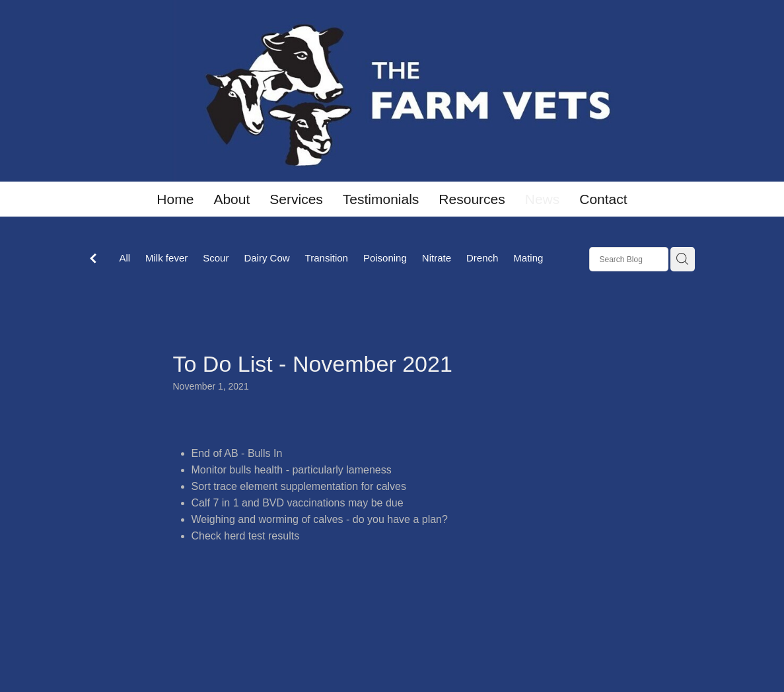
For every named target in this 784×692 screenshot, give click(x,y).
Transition (327, 258)
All (125, 258)
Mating (528, 258)
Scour (216, 258)
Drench (482, 258)
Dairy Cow (267, 258)
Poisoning (385, 258)
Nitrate (437, 258)
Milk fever (166, 258)
